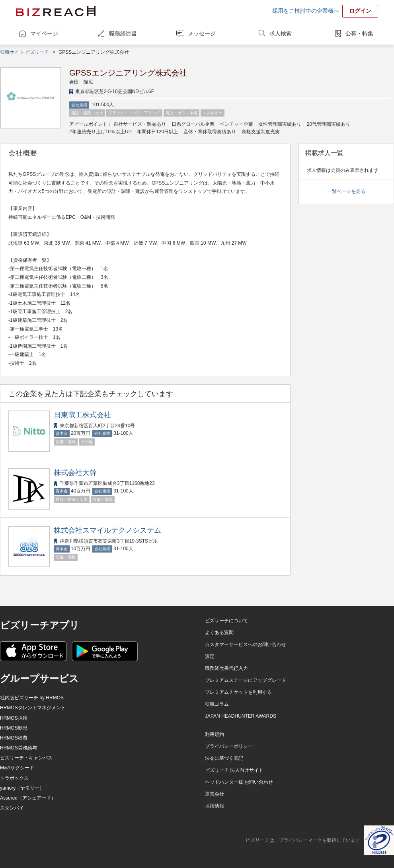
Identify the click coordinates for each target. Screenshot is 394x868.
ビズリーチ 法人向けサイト (234, 770)
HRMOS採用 (14, 718)
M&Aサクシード (17, 768)
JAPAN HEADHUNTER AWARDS (241, 716)
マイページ (44, 33)
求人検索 (281, 33)
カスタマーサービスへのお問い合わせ (246, 644)
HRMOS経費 (14, 738)
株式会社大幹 (75, 473)
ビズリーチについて (226, 621)
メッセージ (202, 33)
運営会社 (215, 794)
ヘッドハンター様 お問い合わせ (239, 782)
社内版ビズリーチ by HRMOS (32, 698)
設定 (210, 656)
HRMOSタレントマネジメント (33, 708)
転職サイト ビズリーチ (24, 52)
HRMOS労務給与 (19, 748)
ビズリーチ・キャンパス (26, 758)
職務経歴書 (123, 33)
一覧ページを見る (346, 191)
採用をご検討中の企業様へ (306, 11)
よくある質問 (219, 633)
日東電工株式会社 (82, 415)
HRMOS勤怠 (14, 728)
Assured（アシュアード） (28, 798)
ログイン (360, 11)
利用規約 (215, 734)
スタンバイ (12, 808)
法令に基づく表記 (224, 758)
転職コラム (217, 704)
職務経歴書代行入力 (226, 668)
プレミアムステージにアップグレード (246, 680)
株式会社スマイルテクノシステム (107, 530)
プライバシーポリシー (229, 746)
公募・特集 (359, 33)
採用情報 (215, 806)
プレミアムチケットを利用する (238, 692)
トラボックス (14, 778)
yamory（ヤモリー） (22, 788)
